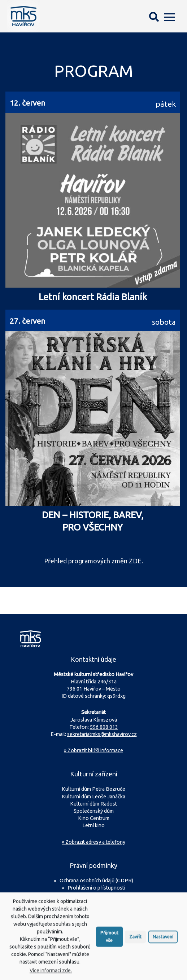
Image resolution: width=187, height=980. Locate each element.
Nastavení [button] (163, 942)
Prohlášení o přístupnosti (96, 888)
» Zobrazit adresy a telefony (93, 842)
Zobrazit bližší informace (93, 750)
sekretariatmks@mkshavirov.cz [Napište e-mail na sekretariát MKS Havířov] (102, 734)
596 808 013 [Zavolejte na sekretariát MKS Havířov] (104, 727)
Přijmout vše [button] (109, 942)
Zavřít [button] (135, 942)
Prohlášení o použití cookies (97, 895)
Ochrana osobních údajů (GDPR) (96, 881)
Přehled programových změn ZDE (93, 561)
